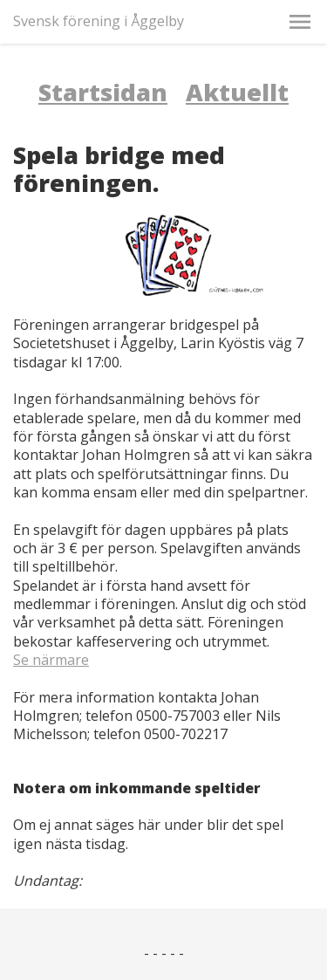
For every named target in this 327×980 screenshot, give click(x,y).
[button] (300, 22)
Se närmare (51, 660)
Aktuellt (237, 92)
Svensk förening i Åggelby (99, 21)
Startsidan (103, 92)
